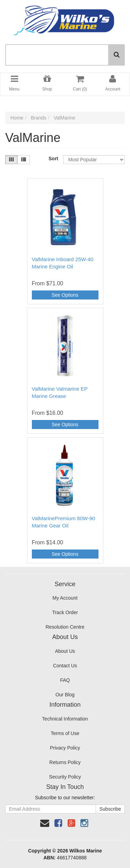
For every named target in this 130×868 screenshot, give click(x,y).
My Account (65, 598)
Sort (53, 159)
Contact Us (65, 666)
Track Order (65, 612)
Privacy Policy (65, 748)
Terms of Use (65, 733)
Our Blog (65, 695)
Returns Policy (65, 762)
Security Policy (65, 777)
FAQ (65, 680)
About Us (65, 651)
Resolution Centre (65, 627)
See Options (65, 295)
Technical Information (65, 719)
